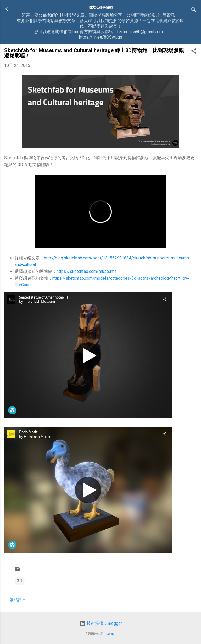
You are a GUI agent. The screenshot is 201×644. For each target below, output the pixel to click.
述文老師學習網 (101, 7)
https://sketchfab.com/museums (87, 271)
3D (20, 581)
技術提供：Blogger (101, 623)
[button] (194, 52)
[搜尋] (194, 11)
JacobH (111, 634)
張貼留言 (18, 600)
